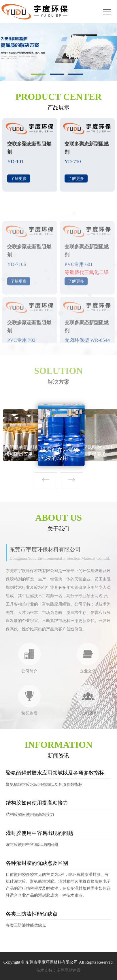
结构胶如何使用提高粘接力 (37, 803)
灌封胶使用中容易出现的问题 (39, 833)
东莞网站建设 (69, 970)
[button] (71, 480)
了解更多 (19, 181)
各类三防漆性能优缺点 (32, 914)
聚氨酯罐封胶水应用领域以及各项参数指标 (55, 773)
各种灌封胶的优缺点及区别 (37, 863)
